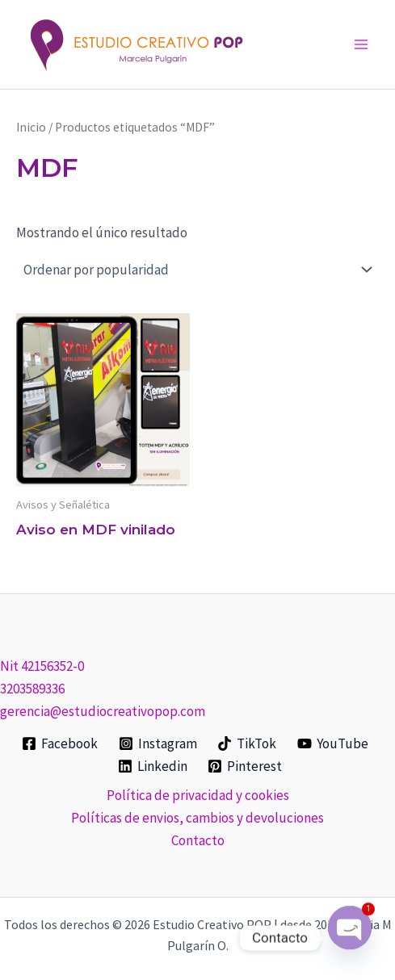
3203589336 (32, 689)
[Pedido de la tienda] (197, 270)
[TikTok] (248, 743)
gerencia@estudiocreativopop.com (103, 711)
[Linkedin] (153, 766)
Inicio (31, 127)
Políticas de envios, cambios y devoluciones (197, 818)
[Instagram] (158, 743)
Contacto (198, 840)
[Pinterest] (246, 766)
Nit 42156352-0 (42, 666)
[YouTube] (333, 743)
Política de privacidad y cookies (198, 795)
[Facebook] (60, 743)
